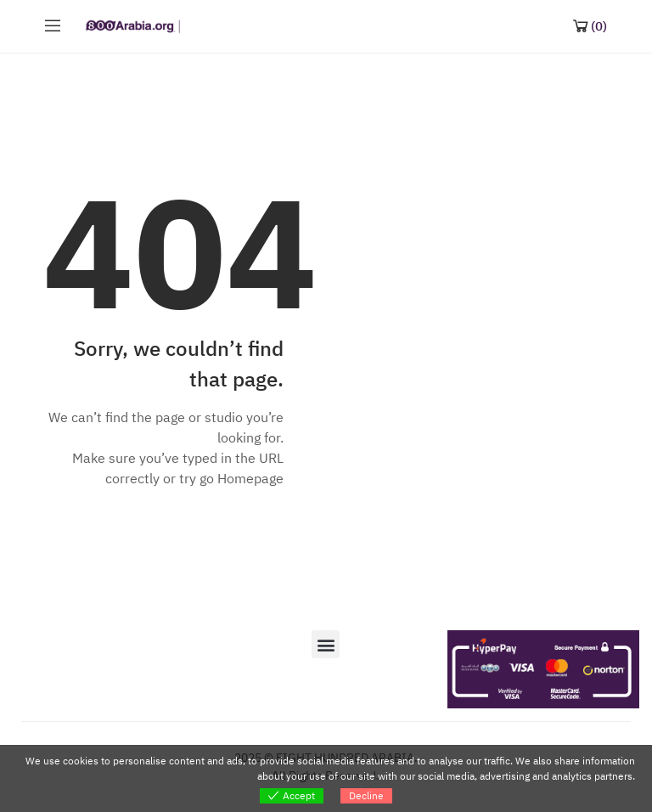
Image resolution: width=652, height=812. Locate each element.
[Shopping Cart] (590, 25)
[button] (326, 644)
